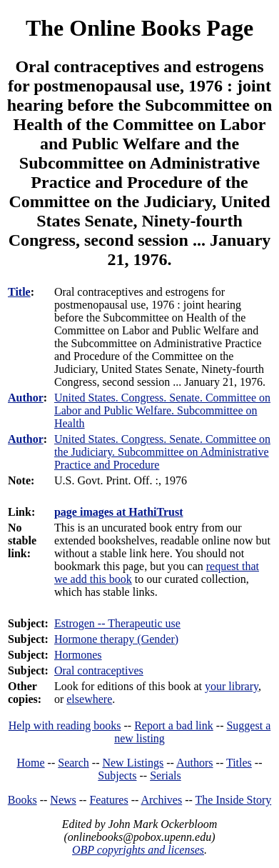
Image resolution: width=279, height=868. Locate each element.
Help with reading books (65, 725)
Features (108, 800)
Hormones (78, 655)
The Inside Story (234, 800)
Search (73, 763)
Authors (195, 763)
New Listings (133, 763)
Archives (161, 800)
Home (31, 763)
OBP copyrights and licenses (138, 850)
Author (26, 398)
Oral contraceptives (99, 670)
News (63, 800)
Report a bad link (174, 725)
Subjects (117, 775)
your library (232, 686)
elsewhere (89, 699)
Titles (239, 763)
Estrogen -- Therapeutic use (117, 623)
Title (19, 292)
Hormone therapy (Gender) (116, 639)
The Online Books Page (139, 28)
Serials (166, 775)
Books (22, 800)
